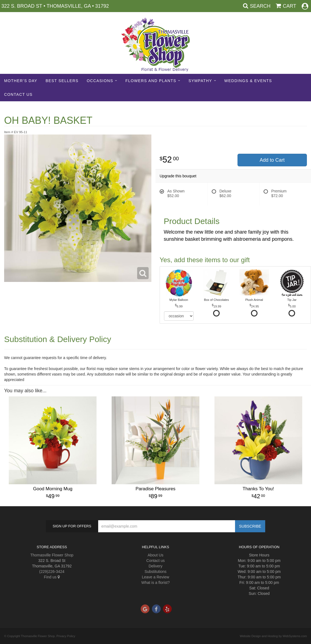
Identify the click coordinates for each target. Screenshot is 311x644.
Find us (52, 577)
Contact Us (18, 94)
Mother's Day (21, 81)
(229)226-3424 (52, 572)
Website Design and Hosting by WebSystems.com (273, 636)
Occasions (100, 81)
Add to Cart (272, 160)
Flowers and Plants (151, 81)
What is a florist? (155, 583)
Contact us (156, 561)
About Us (155, 555)
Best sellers (62, 81)
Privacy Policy (66, 636)
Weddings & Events (248, 81)
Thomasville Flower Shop (52, 555)
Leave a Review (155, 577)
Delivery (156, 566)
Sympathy (200, 81)
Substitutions (155, 572)
